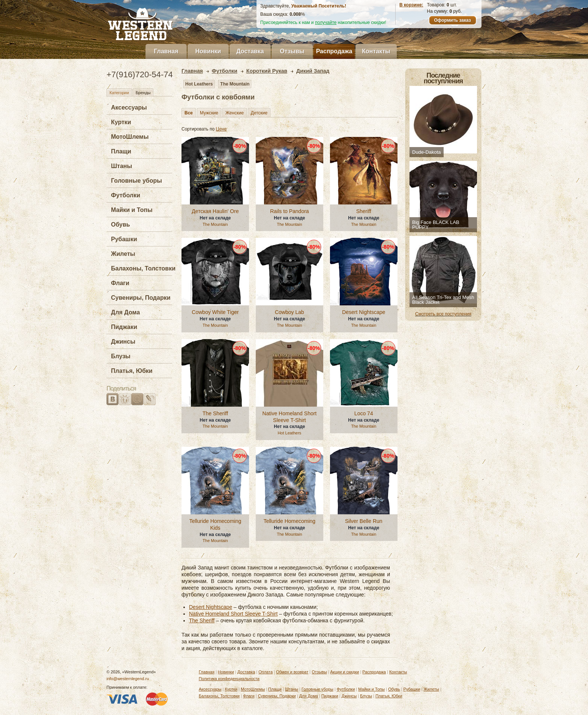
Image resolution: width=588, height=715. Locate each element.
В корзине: (411, 5)
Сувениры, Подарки (141, 298)
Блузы (121, 356)
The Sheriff (215, 413)
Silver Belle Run (364, 521)
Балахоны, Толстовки (143, 268)
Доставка (250, 51)
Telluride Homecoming (290, 521)
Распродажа (334, 51)
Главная (166, 51)
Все (189, 113)
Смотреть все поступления (443, 314)
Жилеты (123, 254)
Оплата (265, 672)
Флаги (120, 283)
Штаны (121, 166)
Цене (221, 129)
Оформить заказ (452, 20)
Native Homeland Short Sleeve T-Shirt (290, 417)
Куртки (121, 122)
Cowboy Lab (289, 312)
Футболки (126, 195)
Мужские (209, 113)
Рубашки (124, 239)
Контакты (376, 51)
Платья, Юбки (132, 371)
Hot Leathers (199, 84)
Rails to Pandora (289, 211)
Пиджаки (124, 327)
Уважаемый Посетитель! (319, 6)
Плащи (121, 151)
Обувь (121, 225)
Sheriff (364, 211)
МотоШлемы (130, 137)
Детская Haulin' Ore (215, 211)
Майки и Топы (132, 210)
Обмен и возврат (292, 672)
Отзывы (292, 51)
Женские (235, 113)
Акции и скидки (345, 672)
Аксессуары (129, 107)
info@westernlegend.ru (128, 679)
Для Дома (125, 312)
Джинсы (123, 342)
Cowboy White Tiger (215, 312)
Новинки (208, 51)
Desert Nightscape (364, 312)
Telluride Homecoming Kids (215, 524)
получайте (326, 23)
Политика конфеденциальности (229, 679)
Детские (259, 113)
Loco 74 (364, 413)
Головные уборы (136, 181)
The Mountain (235, 84)
